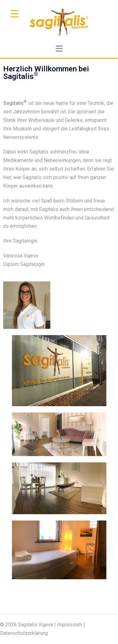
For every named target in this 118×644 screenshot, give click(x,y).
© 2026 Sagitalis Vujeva (26, 625)
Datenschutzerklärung (24, 633)
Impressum (70, 625)
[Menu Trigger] (15, 13)
